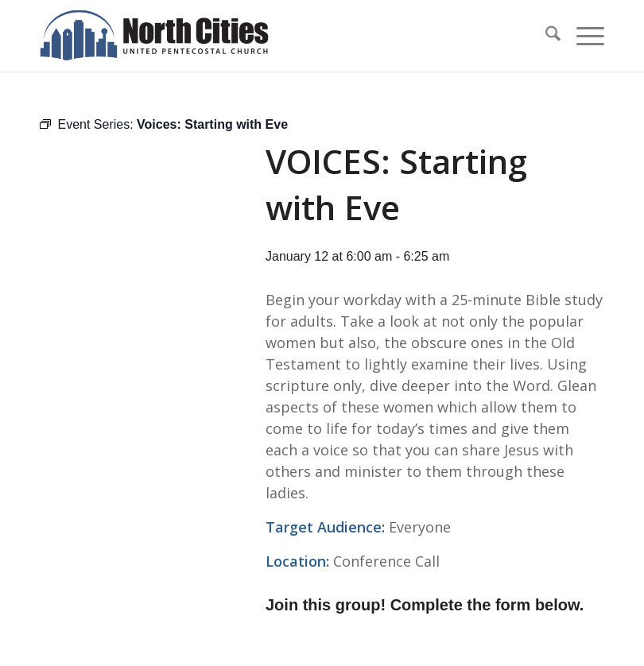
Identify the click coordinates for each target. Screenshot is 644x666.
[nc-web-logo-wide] (154, 36)
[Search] (545, 36)
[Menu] (582, 36)
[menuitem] (545, 36)
